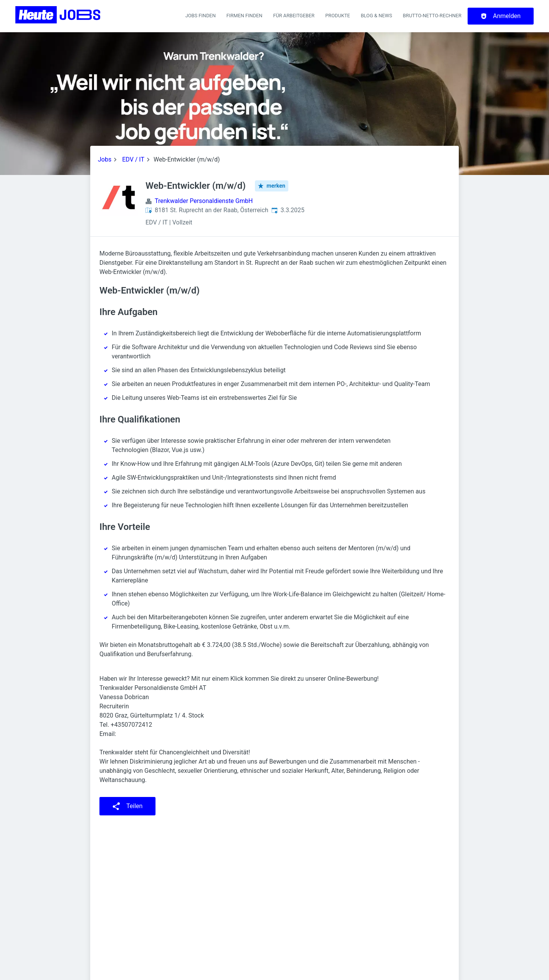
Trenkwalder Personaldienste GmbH (204, 201)
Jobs (105, 159)
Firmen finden (245, 16)
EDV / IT (133, 159)
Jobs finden (201, 16)
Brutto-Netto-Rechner (432, 16)
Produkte (337, 16)
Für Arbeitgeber (294, 16)
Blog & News (377, 16)
